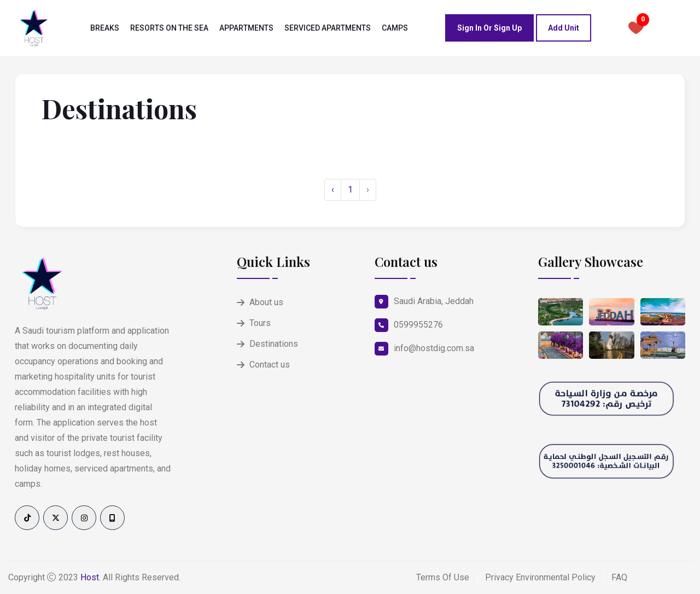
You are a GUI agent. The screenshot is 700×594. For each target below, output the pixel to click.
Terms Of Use (443, 577)
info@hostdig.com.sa (434, 348)
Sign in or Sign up (489, 28)
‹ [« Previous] (333, 190)
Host (90, 577)
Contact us (270, 365)
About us (266, 302)
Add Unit (564, 28)
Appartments (246, 28)
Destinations (274, 344)
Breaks (105, 28)
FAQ (619, 577)
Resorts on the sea (169, 28)
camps (395, 28)
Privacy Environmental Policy (540, 577)
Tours (260, 323)
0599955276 (418, 325)
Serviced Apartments (328, 28)
